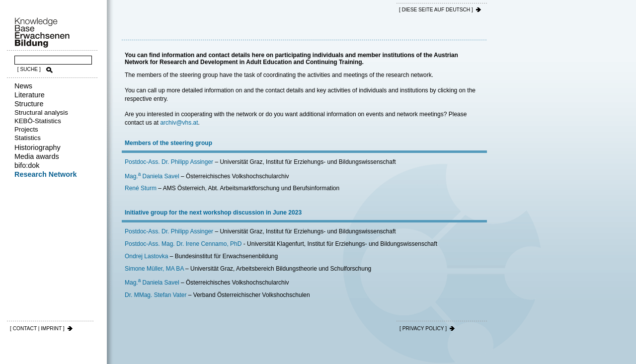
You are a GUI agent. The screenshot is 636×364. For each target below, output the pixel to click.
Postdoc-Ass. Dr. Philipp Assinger (169, 162)
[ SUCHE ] (29, 69)
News (23, 86)
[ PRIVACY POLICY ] (423, 328)
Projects (26, 129)
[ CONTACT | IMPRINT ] (37, 328)
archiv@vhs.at (179, 123)
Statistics (28, 138)
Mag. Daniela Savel (152, 176)
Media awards (37, 156)
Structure (29, 104)
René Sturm (141, 188)
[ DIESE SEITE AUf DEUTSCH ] (436, 10)
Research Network (46, 174)
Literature (30, 95)
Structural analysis (41, 112)
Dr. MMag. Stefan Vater (156, 295)
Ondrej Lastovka (146, 256)
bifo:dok (27, 165)
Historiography (38, 147)
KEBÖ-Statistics (38, 121)
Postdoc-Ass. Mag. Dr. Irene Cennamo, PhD (183, 244)
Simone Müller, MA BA (154, 269)
